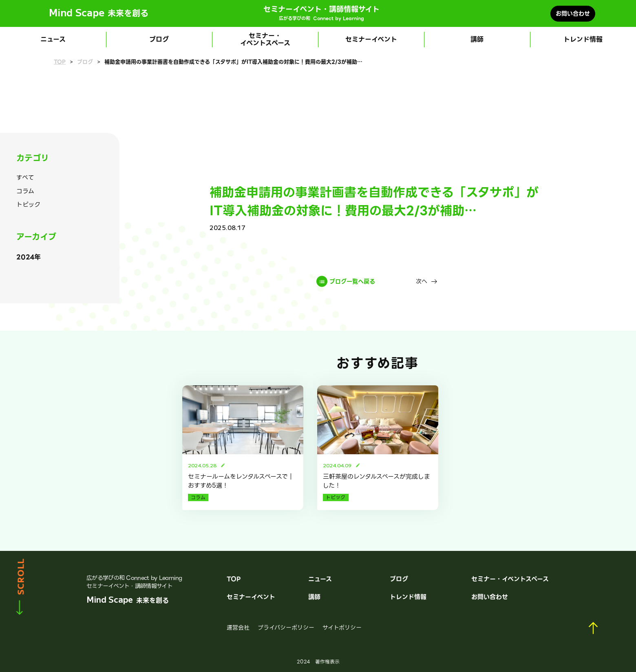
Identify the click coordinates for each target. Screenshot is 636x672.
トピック (28, 205)
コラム (25, 191)
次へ (422, 281)
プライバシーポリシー (286, 628)
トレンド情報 (583, 40)
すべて (25, 178)
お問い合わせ (573, 13)
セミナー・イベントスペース (265, 40)
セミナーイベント (371, 40)
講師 (477, 40)
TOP (60, 62)
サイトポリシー (342, 628)
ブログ (159, 40)
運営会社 (238, 628)
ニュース (53, 40)
